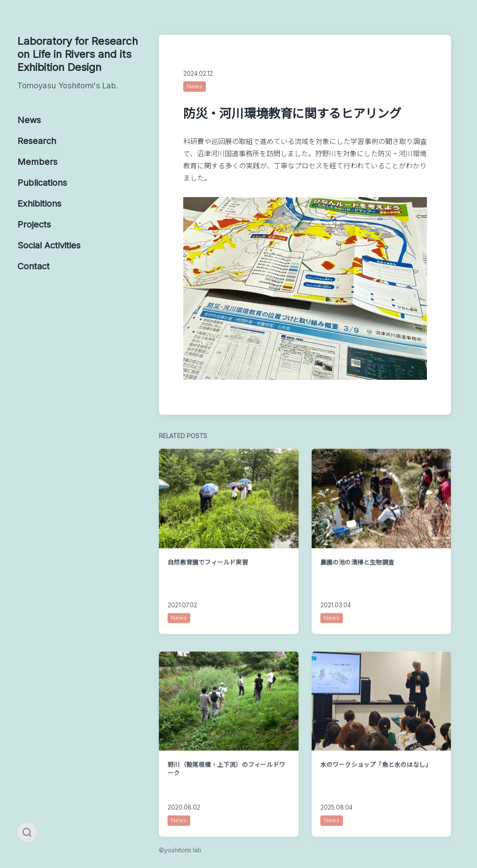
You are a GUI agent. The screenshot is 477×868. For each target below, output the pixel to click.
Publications (42, 183)
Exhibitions (39, 204)
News (29, 120)
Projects (34, 225)
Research (37, 141)
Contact (34, 266)
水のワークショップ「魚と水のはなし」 (376, 789)
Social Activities (49, 245)
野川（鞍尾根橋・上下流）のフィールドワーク (226, 793)
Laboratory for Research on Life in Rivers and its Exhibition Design (79, 63)
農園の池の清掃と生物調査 (357, 587)
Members (37, 162)
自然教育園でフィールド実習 (208, 587)
